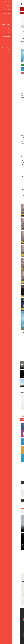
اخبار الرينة (6, 8)
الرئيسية (20, 18)
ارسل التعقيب (3, 420)
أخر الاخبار (20, 572)
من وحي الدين (6, 13)
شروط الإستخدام (6, 643)
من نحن (16, 643)
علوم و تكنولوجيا (16, 635)
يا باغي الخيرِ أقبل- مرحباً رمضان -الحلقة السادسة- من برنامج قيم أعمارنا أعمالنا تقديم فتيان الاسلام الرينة (13, 21)
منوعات (10, 635)
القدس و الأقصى (6, 10)
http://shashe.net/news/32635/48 (16, 193)
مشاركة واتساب (12, 65)
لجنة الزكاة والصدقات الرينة (12, 638)
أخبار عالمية (18, 10)
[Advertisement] (13, 83)
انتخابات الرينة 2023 (11, 633)
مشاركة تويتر (12, 70)
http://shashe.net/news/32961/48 (16, 199)
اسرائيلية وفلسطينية (18, 13)
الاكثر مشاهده (14, 572)
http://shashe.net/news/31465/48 (16, 175)
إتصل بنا (12, 643)
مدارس (5, 633)
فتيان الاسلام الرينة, (9, 332)
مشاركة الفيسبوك (12, 68)
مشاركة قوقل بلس (12, 73)
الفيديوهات (5, 635)
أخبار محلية (18, 8)
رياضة (21, 635)
